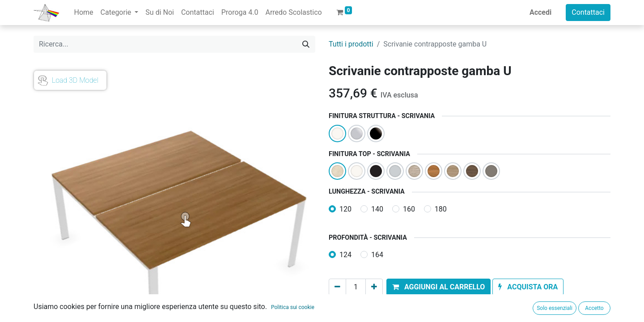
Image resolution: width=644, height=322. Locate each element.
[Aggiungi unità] (374, 287)
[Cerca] (306, 44)
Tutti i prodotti (351, 44)
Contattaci (588, 12)
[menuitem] (83, 13)
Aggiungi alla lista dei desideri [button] (382, 307)
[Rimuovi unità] (337, 287)
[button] (439, 287)
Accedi (540, 12)
